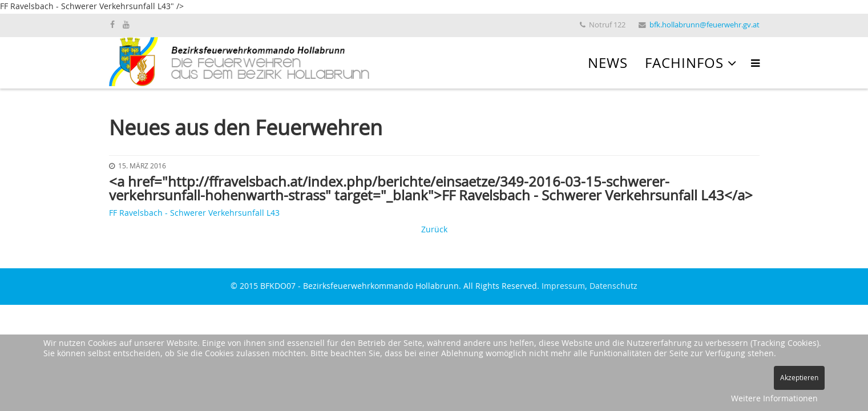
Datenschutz (613, 287)
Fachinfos (684, 64)
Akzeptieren (799, 378)
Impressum (563, 287)
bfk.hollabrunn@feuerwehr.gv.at (705, 25)
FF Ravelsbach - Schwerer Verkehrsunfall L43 (194, 213)
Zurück (434, 230)
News (608, 64)
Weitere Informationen (774, 399)
